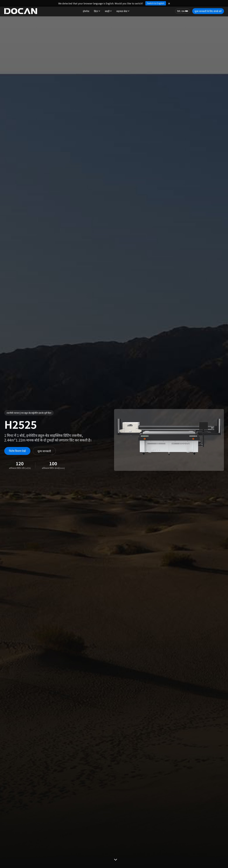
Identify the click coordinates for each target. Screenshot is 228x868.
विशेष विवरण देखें (17, 451)
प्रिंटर (97, 11)
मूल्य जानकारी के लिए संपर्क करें (208, 11)
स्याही (108, 11)
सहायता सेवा (123, 11)
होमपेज (86, 11)
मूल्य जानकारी (44, 451)
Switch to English (156, 3)
